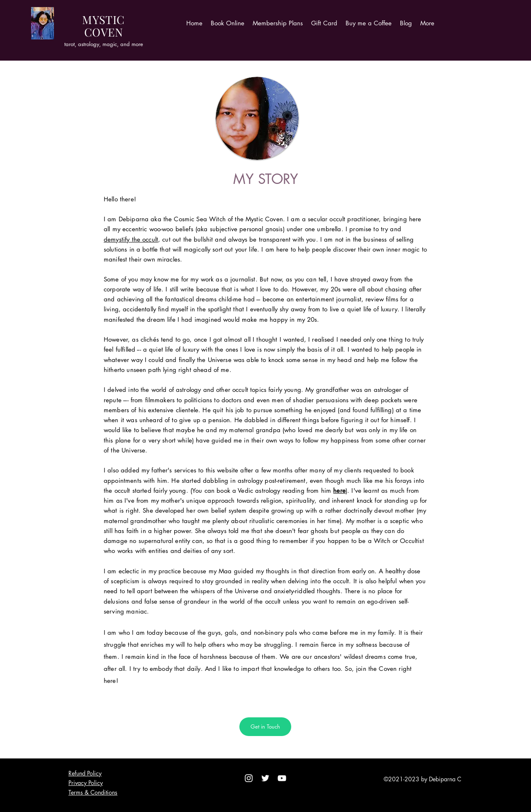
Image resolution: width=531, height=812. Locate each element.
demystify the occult (131, 239)
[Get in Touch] (265, 727)
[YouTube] (282, 778)
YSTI (105, 20)
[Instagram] (249, 778)
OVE (103, 32)
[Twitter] (265, 778)
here (339, 490)
